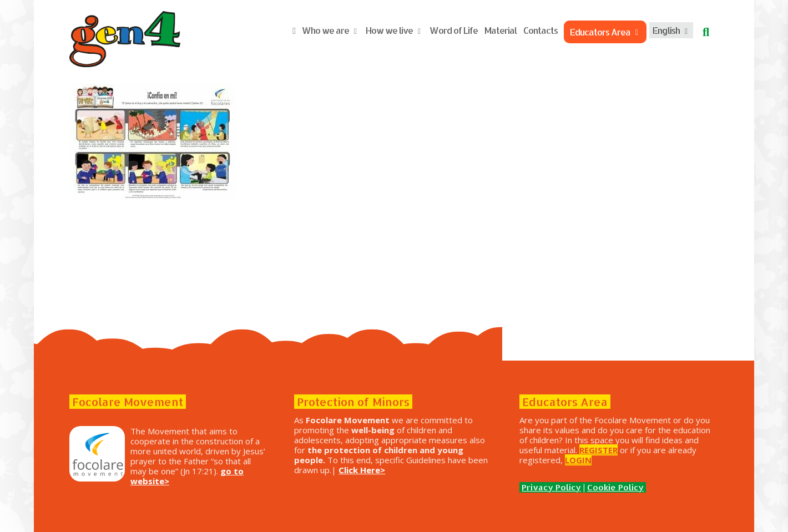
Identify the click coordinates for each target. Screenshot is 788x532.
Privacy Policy (551, 487)
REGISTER (598, 450)
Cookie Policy (615, 487)
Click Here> (362, 470)
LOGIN (578, 460)
